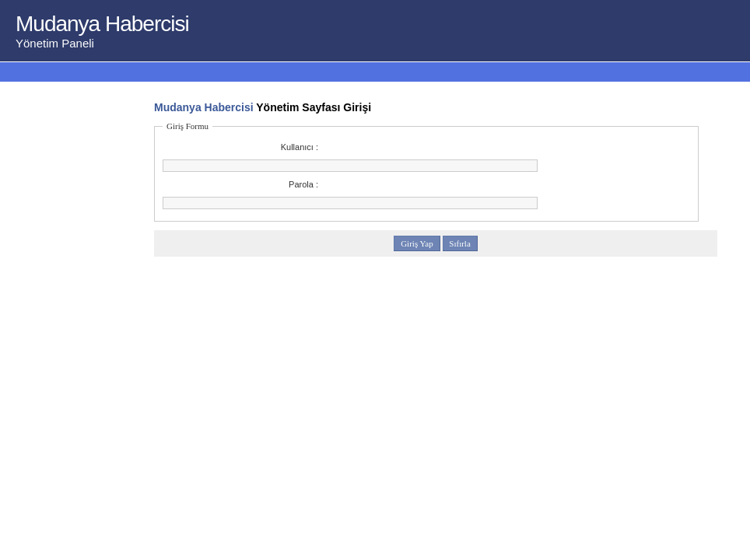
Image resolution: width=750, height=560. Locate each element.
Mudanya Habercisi (204, 107)
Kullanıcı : (300, 147)
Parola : (303, 184)
